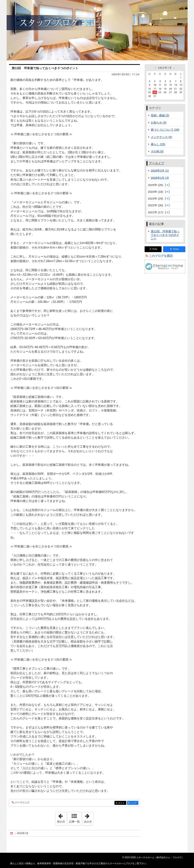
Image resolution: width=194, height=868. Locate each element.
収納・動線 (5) (160, 115)
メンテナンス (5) (161, 137)
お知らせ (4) (159, 122)
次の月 (89, 817)
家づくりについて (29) (165, 130)
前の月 (62, 817)
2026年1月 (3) (160, 178)
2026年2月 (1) (160, 171)
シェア (134, 803)
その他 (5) (157, 151)
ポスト (122, 803)
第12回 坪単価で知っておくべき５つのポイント (45, 68)
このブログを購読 (161, 256)
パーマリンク (22, 803)
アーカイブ (156, 163)
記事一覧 (74, 822)
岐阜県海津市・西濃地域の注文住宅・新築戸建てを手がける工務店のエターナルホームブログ (97, 30)
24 (155, 92)
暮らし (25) (158, 144)
